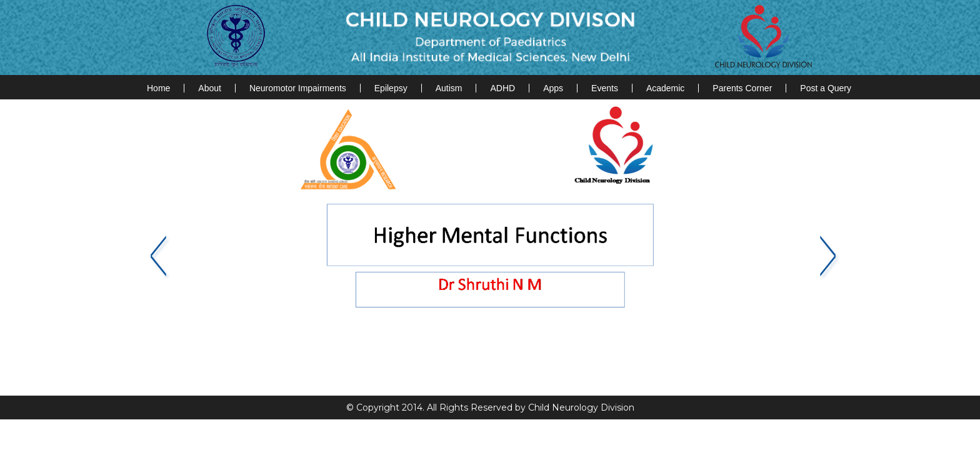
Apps (553, 88)
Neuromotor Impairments (298, 88)
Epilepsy (391, 88)
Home (158, 88)
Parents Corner (742, 88)
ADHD (502, 88)
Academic (665, 88)
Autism (449, 88)
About (210, 88)
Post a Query (826, 88)
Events (605, 88)
